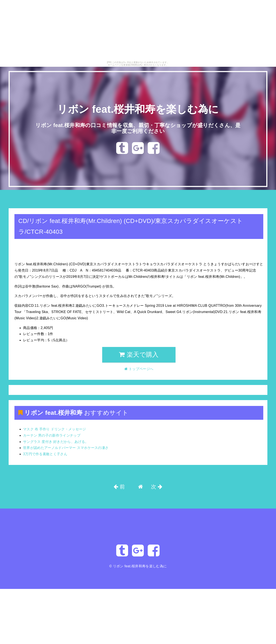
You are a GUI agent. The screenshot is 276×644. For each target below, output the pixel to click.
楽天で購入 (139, 355)
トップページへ (23, 201)
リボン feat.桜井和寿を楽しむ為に (138, 109)
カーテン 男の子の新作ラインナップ (52, 435)
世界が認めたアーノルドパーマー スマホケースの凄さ (66, 448)
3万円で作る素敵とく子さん (45, 454)
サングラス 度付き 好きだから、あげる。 (56, 442)
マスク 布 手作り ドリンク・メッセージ (55, 429)
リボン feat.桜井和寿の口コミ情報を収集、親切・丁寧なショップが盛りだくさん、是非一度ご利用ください (138, 128)
